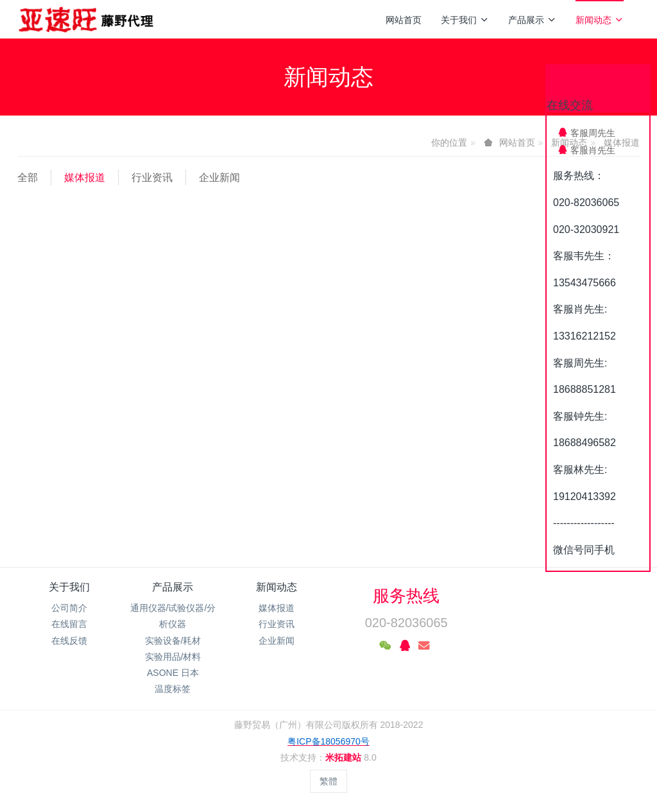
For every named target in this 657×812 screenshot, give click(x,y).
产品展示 (532, 20)
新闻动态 (600, 20)
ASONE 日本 (173, 673)
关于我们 (465, 20)
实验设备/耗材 (173, 641)
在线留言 (69, 624)
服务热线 (406, 596)
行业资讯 (152, 177)
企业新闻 (219, 177)
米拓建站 (345, 757)
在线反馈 (69, 641)
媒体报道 (85, 177)
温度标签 (173, 689)
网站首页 (404, 20)
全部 (28, 177)
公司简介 (69, 608)
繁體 (328, 781)
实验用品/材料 (173, 657)
